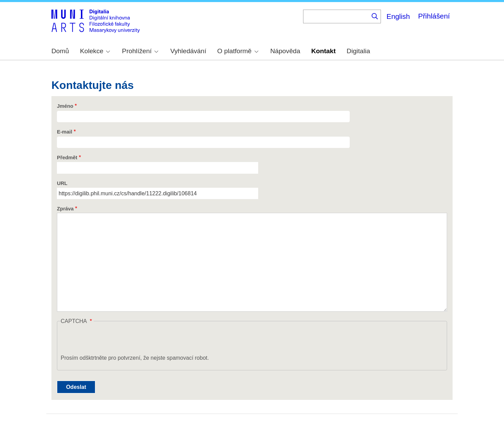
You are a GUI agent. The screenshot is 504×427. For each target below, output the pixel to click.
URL (62, 183)
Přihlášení (434, 16)
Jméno (65, 106)
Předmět (67, 158)
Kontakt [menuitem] (323, 51)
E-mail (65, 132)
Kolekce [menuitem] (95, 51)
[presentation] (113, 341)
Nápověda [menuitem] (285, 51)
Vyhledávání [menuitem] (188, 51)
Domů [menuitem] (60, 51)
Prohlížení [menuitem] (140, 51)
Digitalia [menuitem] (358, 51)
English (398, 16)
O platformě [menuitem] (238, 51)
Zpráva (65, 209)
